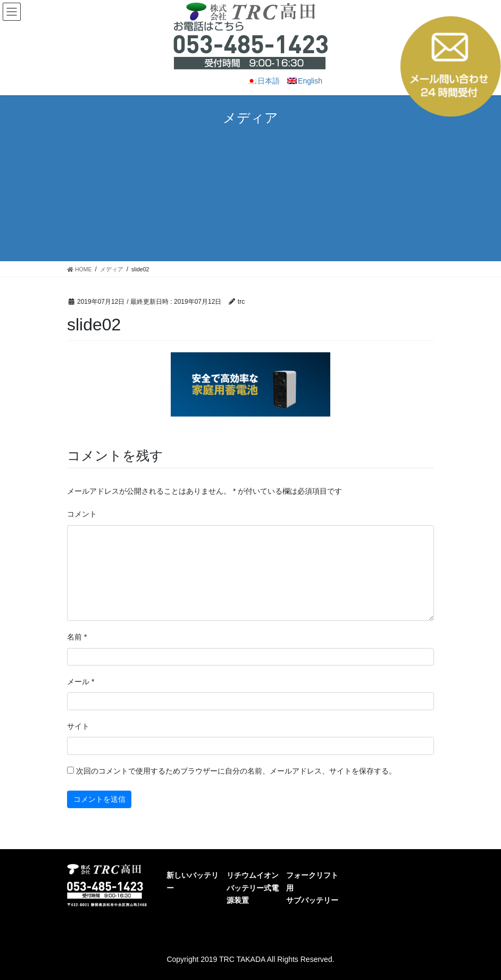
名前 (77, 637)
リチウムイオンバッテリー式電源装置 (253, 887)
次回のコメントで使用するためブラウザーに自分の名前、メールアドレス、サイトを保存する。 (236, 771)
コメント (82, 514)
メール (81, 682)
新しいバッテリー (193, 881)
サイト (78, 726)
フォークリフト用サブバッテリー (312, 887)
